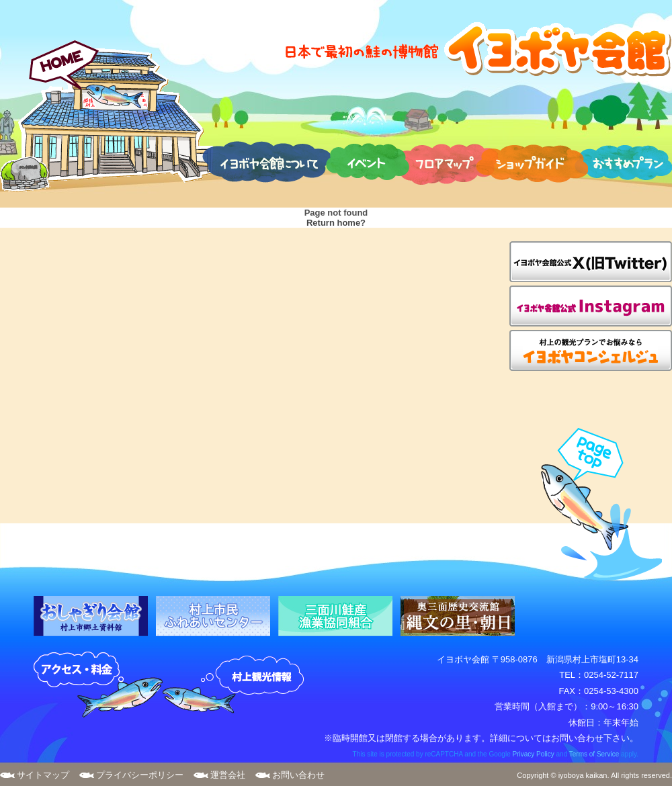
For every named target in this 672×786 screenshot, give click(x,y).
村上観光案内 (237, 685)
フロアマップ (446, 161)
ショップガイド (532, 161)
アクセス (98, 685)
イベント (368, 161)
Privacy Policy (533, 754)
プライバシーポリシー (140, 775)
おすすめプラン (623, 161)
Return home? (336, 223)
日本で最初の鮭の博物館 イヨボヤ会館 (477, 49)
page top (595, 504)
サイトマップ (43, 775)
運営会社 (228, 775)
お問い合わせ (298, 775)
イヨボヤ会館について (266, 161)
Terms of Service (594, 754)
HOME (107, 116)
